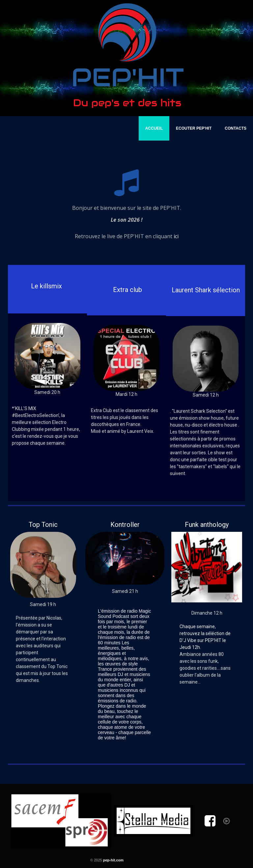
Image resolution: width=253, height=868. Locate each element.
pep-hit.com (113, 860)
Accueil (154, 128)
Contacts (236, 128)
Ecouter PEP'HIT (194, 128)
